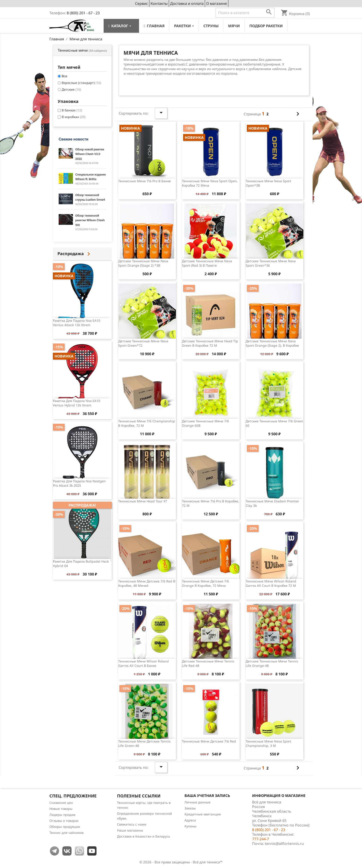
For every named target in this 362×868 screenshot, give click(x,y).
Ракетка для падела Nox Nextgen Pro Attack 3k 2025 (79, 483)
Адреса (190, 820)
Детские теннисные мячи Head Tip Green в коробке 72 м (210, 343)
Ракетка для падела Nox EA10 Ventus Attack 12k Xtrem (77, 323)
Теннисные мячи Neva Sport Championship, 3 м (268, 744)
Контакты (159, 3)
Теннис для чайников (66, 833)
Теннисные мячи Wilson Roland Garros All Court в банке (143, 664)
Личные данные (198, 802)
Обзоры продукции (65, 827)
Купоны (190, 826)
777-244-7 (261, 839)
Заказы (190, 808)
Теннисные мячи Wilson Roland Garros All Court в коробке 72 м (271, 583)
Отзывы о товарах (64, 821)
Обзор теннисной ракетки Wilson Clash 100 (90, 220)
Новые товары (61, 809)
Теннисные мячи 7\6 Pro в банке (145, 181)
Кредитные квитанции (203, 814)
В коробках (74, 117)
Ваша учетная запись (207, 796)
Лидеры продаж (62, 815)
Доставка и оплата (187, 3)
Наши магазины (130, 830)
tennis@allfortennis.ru (284, 844)
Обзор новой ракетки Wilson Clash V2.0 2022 (90, 154)
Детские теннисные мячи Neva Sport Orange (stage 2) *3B (143, 263)
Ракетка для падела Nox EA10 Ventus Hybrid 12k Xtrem (77, 403)
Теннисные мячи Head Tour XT (143, 501)
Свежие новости (74, 139)
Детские (71, 89)
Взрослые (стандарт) (81, 83)
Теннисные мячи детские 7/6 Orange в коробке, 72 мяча (205, 583)
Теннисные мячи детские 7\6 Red (209, 741)
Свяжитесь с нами (132, 824)
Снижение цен (61, 803)
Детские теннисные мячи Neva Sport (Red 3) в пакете (207, 263)
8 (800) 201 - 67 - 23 (83, 13)
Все (64, 76)
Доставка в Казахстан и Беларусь (144, 836)
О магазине (217, 3)
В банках (72, 110)
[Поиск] (245, 13)
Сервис (142, 3)
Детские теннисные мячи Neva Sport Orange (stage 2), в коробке (272, 343)
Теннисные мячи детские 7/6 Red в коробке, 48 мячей (147, 583)
